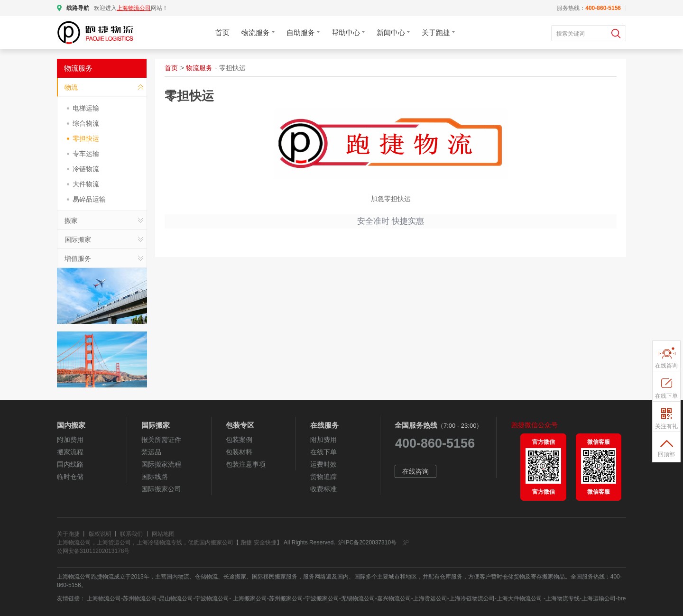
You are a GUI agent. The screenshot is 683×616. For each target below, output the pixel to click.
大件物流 (86, 184)
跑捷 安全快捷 (258, 542)
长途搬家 (235, 577)
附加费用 (70, 440)
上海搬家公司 (249, 598)
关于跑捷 (438, 32)
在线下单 (323, 452)
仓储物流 (206, 577)
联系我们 (131, 534)
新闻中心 (393, 32)
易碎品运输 (89, 199)
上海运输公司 (599, 598)
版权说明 (100, 534)
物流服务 (258, 32)
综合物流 (86, 123)
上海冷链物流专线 (159, 542)
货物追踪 (323, 477)
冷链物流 (86, 169)
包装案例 (239, 440)
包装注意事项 (246, 464)
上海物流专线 (563, 598)
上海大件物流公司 (520, 598)
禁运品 (151, 452)
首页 (222, 32)
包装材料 (239, 452)
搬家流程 (70, 452)
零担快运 (86, 138)
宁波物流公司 (212, 598)
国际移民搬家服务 (275, 577)
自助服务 (303, 32)
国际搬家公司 (161, 489)
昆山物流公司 (176, 598)
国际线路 (155, 477)
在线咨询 (415, 471)
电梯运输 (86, 108)
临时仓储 (70, 477)
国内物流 (178, 577)
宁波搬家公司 (322, 598)
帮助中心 (348, 32)
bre (622, 598)
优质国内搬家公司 (211, 542)
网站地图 (163, 534)
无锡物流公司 (358, 598)
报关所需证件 (161, 440)
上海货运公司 (114, 542)
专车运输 (86, 154)
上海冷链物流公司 (472, 598)
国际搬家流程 (161, 464)
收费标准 (323, 489)
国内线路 (70, 464)
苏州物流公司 (140, 598)
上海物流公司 (74, 542)
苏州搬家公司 (286, 598)
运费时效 (323, 464)
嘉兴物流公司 (394, 598)
